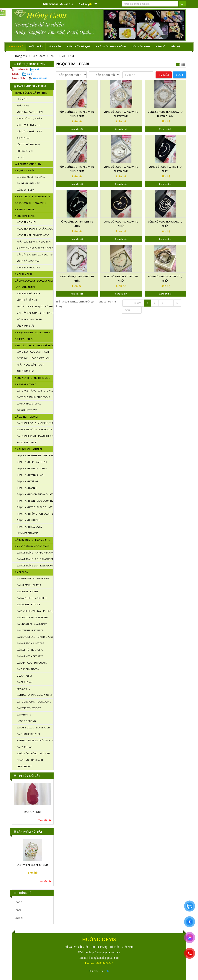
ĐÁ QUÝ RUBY (33, 812)
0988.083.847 (38, 78)
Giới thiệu (36, 46)
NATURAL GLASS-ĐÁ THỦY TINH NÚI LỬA (35, 741)
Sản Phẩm (39, 56)
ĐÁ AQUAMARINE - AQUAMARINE (32, 333)
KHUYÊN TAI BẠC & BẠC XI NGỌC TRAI (35, 248)
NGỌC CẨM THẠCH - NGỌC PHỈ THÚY (34, 346)
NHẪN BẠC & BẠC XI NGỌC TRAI (34, 242)
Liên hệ (175, 46)
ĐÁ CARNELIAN (25, 682)
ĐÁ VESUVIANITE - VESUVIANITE (33, 579)
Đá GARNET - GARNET (27, 417)
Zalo (35, 69)
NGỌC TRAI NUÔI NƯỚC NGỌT (33, 235)
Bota (106, 971)
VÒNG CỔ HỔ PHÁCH (28, 300)
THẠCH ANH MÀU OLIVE (29, 527)
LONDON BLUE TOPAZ (29, 404)
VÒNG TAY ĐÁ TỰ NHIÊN (30, 112)
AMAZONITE (23, 689)
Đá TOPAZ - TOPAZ (25, 384)
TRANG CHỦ (16, 46)
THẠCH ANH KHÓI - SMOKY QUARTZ (35, 494)
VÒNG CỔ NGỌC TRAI (28, 261)
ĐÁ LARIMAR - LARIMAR (29, 585)
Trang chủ (21, 56)
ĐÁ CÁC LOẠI (22, 572)
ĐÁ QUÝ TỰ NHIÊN (25, 171)
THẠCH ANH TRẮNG (27, 481)
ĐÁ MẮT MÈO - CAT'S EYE (30, 656)
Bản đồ (160, 46)
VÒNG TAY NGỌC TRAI (29, 268)
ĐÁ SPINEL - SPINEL (25, 209)
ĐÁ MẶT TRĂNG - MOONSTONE (32, 546)
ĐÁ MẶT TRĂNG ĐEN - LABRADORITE (35, 566)
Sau (128, 310)
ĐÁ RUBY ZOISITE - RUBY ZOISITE (32, 540)
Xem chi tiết (77, 129)
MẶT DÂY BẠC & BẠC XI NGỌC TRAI (35, 255)
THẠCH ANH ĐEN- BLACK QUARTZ (35, 501)
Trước (137, 303)
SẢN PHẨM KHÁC (26, 326)
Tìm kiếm (164, 75)
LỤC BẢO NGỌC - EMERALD (31, 177)
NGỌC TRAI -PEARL (63, 56)
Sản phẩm (55, 46)
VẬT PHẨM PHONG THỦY (28, 164)
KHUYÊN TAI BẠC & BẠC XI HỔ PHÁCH (35, 306)
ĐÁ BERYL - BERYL (24, 339)
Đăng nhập (51, 4)
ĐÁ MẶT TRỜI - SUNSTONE (30, 643)
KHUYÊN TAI (23, 138)
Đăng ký (67, 4)
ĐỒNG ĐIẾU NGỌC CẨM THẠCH (33, 358)
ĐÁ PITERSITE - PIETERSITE (30, 630)
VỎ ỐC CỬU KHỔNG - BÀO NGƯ (33, 754)
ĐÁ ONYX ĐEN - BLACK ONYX (32, 624)
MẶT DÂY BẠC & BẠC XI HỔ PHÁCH (35, 313)
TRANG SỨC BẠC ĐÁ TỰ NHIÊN (31, 93)
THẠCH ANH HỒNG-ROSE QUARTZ (35, 514)
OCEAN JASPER (24, 676)
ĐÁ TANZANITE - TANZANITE (30, 203)
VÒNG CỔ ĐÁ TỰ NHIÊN (29, 119)
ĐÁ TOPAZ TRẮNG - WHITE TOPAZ (35, 391)
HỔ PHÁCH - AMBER (25, 287)
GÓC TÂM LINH (141, 46)
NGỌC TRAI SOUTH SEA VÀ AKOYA (35, 229)
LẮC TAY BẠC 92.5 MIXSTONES (33, 865)
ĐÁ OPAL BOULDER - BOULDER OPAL (34, 281)
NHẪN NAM (23, 106)
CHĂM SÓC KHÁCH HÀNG (111, 46)
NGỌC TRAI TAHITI (26, 222)
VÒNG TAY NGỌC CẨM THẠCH (33, 352)
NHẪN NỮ (22, 99)
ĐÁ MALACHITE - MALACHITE (32, 598)
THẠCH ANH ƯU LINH (28, 520)
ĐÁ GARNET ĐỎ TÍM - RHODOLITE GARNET (35, 430)
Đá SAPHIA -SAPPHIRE (28, 183)
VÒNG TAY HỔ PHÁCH (28, 294)
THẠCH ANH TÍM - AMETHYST (32, 462)
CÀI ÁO (20, 157)
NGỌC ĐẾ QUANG (26, 721)
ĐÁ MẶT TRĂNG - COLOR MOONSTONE (35, 559)
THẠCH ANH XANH (27, 488)
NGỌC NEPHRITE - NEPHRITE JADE (32, 378)
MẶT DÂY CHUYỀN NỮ (28, 125)
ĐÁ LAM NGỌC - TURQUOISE (32, 663)
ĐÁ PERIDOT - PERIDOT (29, 708)
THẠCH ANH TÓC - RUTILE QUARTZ (35, 507)
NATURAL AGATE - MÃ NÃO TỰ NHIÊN (35, 695)
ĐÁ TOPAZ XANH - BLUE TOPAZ (33, 397)
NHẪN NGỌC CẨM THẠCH (30, 365)
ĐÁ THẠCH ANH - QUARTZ (29, 449)
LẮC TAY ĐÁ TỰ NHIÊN (28, 144)
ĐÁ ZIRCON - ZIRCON (28, 669)
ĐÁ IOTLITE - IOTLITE (27, 592)
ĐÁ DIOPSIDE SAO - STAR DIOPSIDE (35, 637)
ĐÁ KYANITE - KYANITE (28, 604)
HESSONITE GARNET (27, 443)
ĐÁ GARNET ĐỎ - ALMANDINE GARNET (35, 423)
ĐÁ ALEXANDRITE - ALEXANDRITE (32, 196)
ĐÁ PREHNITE (24, 715)
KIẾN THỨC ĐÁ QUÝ (79, 46)
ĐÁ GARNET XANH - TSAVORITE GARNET (35, 436)
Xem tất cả (45, 820)
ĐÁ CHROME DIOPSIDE (29, 734)
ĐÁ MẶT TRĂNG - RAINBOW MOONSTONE (35, 553)
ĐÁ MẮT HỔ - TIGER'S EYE (30, 650)
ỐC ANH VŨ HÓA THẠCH (30, 760)
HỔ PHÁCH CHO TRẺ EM (29, 319)
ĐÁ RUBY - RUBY (25, 190)
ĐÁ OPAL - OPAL (24, 274)
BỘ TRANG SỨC (25, 151)
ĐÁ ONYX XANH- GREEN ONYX (33, 617)
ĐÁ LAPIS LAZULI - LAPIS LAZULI (33, 728)
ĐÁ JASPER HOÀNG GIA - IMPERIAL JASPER (35, 611)
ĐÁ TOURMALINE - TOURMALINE (34, 702)
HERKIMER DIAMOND (28, 533)
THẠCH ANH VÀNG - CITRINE (32, 468)
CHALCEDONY (24, 766)
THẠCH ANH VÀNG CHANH (31, 475)
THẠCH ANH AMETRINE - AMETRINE (35, 455)
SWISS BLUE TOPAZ (27, 410)
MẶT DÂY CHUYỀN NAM (29, 132)
